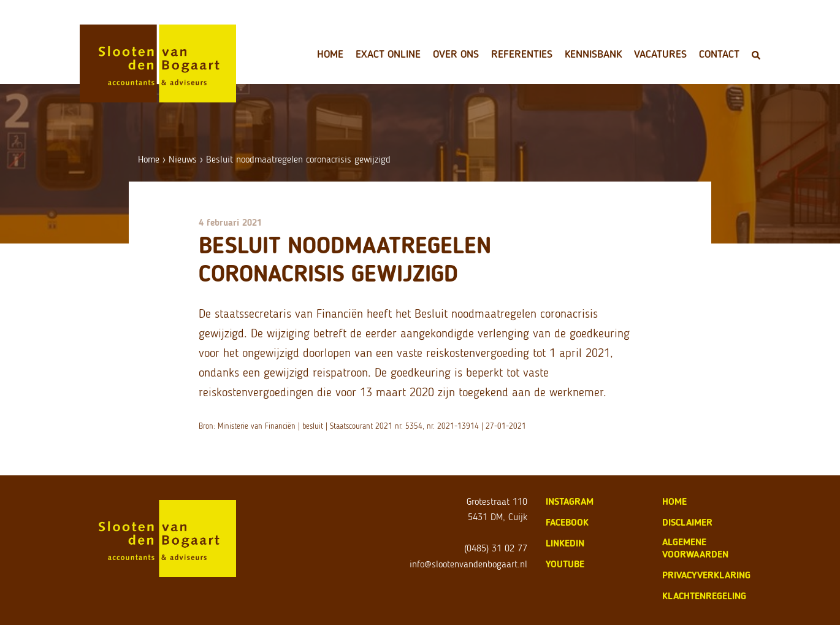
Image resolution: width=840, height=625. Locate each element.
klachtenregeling (704, 596)
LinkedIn (565, 543)
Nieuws (183, 159)
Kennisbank (593, 54)
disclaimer (687, 522)
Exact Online (388, 54)
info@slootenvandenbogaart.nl (468, 564)
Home (330, 54)
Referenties (522, 54)
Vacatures (660, 54)
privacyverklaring (706, 575)
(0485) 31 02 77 (496, 548)
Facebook (567, 522)
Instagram (570, 501)
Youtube (565, 564)
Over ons (456, 54)
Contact (719, 54)
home (674, 501)
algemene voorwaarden (695, 548)
